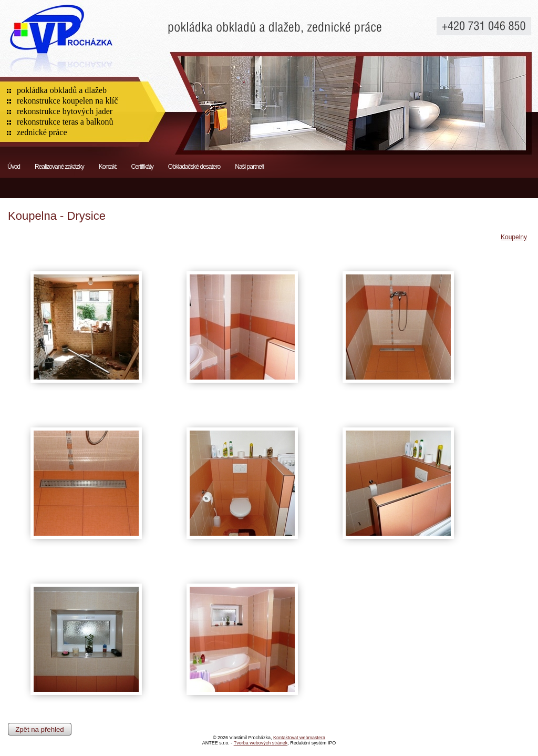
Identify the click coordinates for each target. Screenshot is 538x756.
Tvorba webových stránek (261, 743)
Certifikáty (142, 167)
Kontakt (108, 167)
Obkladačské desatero (194, 167)
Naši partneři (249, 167)
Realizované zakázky (59, 167)
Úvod (14, 167)
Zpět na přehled (39, 729)
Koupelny (514, 237)
